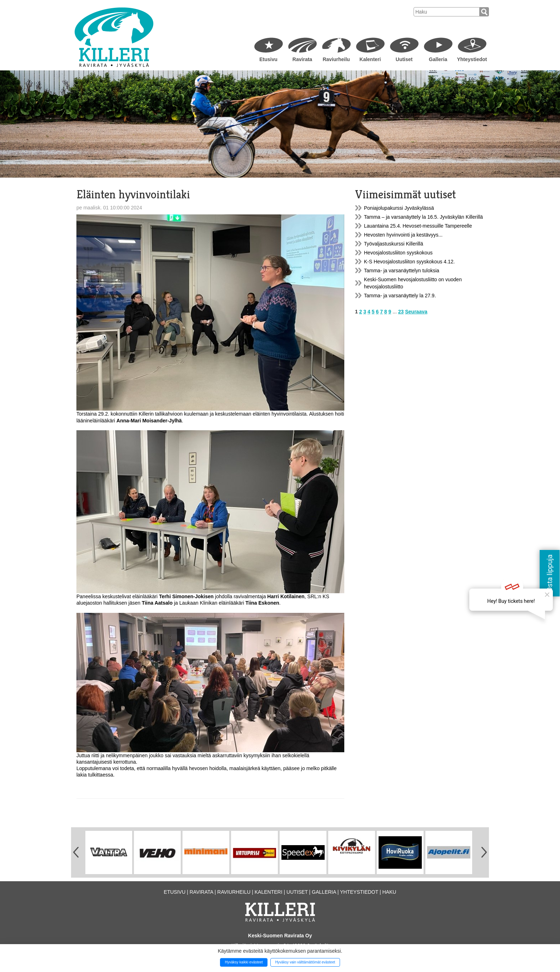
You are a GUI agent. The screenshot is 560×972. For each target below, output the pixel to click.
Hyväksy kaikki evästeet (244, 962)
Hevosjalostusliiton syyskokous (398, 253)
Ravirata (302, 59)
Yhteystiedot (472, 59)
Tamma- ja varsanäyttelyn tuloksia (402, 271)
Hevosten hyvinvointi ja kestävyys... (403, 235)
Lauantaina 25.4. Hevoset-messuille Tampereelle (418, 226)
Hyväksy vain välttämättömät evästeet (305, 962)
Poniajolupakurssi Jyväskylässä (399, 208)
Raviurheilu (336, 59)
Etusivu (268, 59)
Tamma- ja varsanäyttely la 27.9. (400, 296)
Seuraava (416, 312)
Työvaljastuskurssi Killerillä (394, 244)
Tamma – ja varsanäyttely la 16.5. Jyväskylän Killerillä (423, 217)
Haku (389, 892)
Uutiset (404, 59)
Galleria (438, 59)
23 (401, 312)
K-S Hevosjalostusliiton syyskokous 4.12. (409, 262)
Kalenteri (370, 59)
